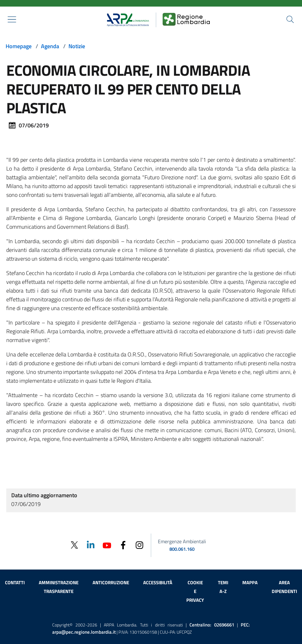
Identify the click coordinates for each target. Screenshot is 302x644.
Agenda (50, 46)
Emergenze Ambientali (182, 541)
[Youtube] (107, 545)
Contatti (15, 583)
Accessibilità (158, 583)
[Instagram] (139, 545)
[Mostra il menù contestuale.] (12, 19)
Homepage (19, 46)
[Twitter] (74, 545)
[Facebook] (123, 545)
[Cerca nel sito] (290, 19)
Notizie (77, 46)
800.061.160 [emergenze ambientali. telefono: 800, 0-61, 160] (182, 549)
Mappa (250, 583)
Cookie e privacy (195, 591)
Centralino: (212, 625)
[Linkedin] (91, 545)
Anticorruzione (111, 583)
